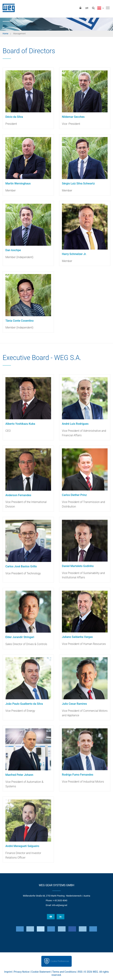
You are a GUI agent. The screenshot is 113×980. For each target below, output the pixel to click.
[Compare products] (87, 8)
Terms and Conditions (64, 972)
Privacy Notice (22, 972)
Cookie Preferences (60, 961)
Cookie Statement (41, 972)
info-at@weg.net (60, 905)
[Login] (80, 8)
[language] (101, 8)
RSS (80, 972)
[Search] (93, 8)
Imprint (8, 972)
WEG (7, 8)
